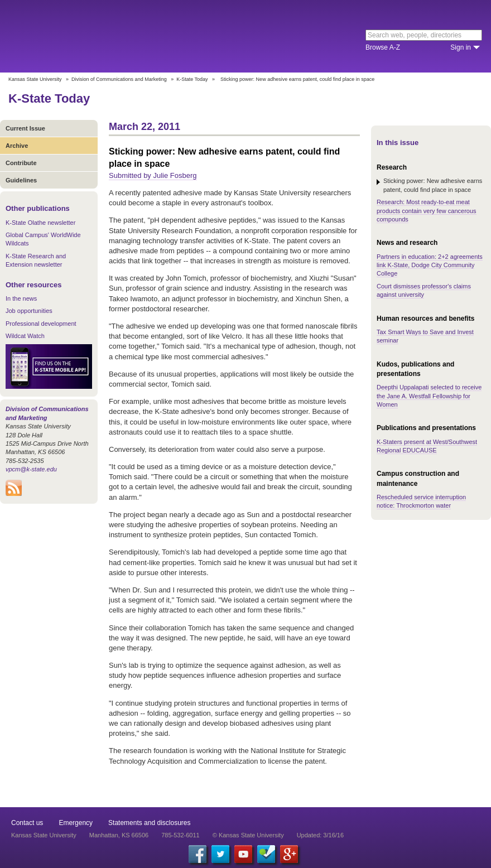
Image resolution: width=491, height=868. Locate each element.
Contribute (21, 163)
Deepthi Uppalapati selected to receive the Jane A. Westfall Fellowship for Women (429, 396)
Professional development (41, 324)
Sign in (461, 47)
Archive (17, 146)
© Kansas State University (248, 835)
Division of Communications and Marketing (119, 79)
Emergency (76, 823)
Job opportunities (29, 311)
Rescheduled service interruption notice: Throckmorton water (421, 501)
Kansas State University (102, 36)
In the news (21, 298)
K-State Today (192, 79)
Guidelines (21, 180)
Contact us (27, 823)
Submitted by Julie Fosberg (153, 175)
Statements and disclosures (149, 823)
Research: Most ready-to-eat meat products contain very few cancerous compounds (427, 211)
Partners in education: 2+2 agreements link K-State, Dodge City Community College (430, 265)
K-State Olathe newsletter (40, 223)
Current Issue (25, 128)
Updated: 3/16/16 (320, 835)
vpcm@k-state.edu (31, 469)
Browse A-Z (383, 47)
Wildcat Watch (25, 336)
